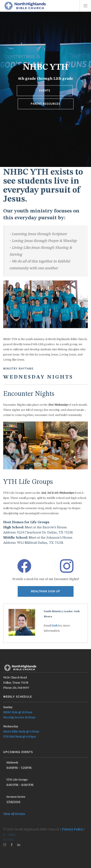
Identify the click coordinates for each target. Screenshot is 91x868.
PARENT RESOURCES (45, 104)
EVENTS (45, 90)
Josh (55, 626)
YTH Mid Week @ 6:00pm (19, 737)
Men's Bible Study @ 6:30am (21, 732)
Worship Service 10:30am (19, 717)
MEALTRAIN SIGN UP (45, 591)
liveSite (9, 840)
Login (9, 835)
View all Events (14, 814)
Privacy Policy (72, 829)
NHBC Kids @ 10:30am (18, 712)
